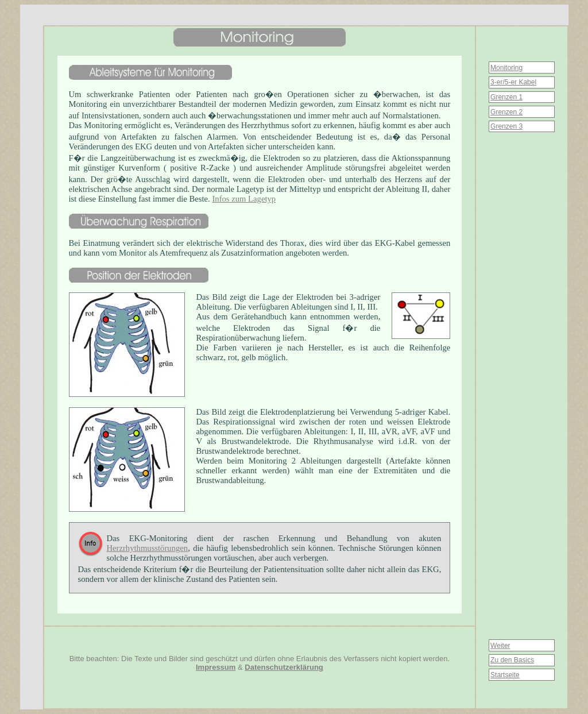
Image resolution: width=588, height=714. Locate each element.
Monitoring (506, 68)
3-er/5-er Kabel (513, 82)
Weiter (500, 646)
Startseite (505, 675)
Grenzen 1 (506, 97)
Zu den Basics (512, 660)
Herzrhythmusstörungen (148, 548)
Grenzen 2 (506, 112)
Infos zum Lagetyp (244, 199)
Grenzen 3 (506, 126)
